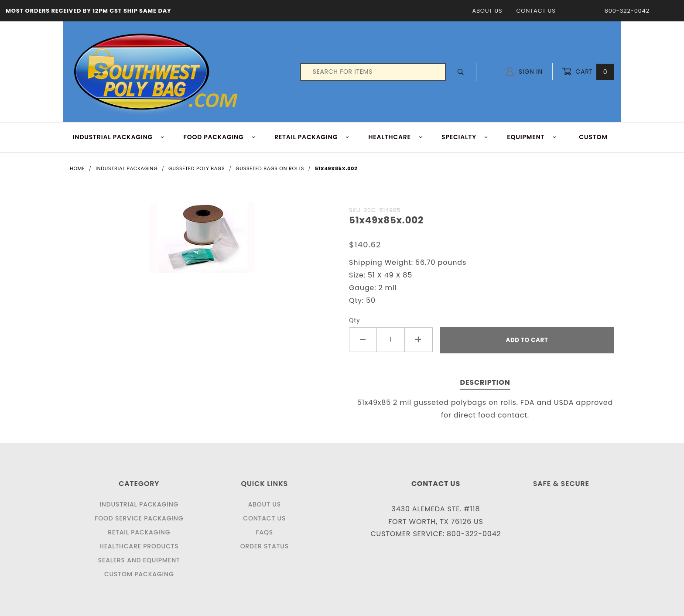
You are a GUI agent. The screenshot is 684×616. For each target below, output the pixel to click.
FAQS (264, 532)
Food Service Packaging (139, 518)
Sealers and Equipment (139, 560)
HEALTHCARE (396, 137)
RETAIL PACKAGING (312, 137)
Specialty (465, 137)
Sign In (524, 72)
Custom (593, 137)
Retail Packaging (139, 532)
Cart (588, 72)
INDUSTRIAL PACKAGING (119, 137)
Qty (355, 320)
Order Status (265, 546)
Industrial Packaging (139, 504)
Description (485, 382)
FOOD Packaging (219, 137)
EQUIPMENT (532, 137)
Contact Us (536, 11)
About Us (487, 11)
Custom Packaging (139, 574)
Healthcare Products (139, 546)
